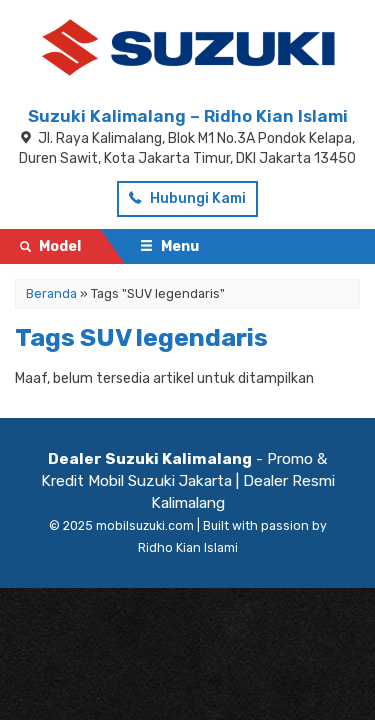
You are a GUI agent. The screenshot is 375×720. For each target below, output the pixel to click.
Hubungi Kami (187, 198)
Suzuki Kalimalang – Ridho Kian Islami (188, 116)
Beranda (52, 286)
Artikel (45, 391)
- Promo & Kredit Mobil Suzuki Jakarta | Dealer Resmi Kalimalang (188, 481)
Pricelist (50, 321)
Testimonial (62, 356)
